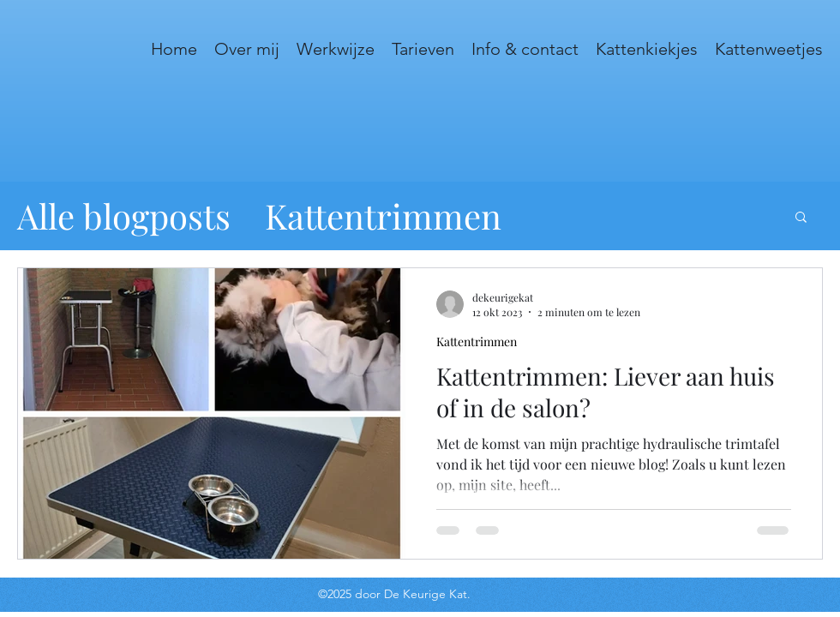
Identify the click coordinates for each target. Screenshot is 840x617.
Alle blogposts (124, 216)
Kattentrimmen (383, 216)
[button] (801, 218)
